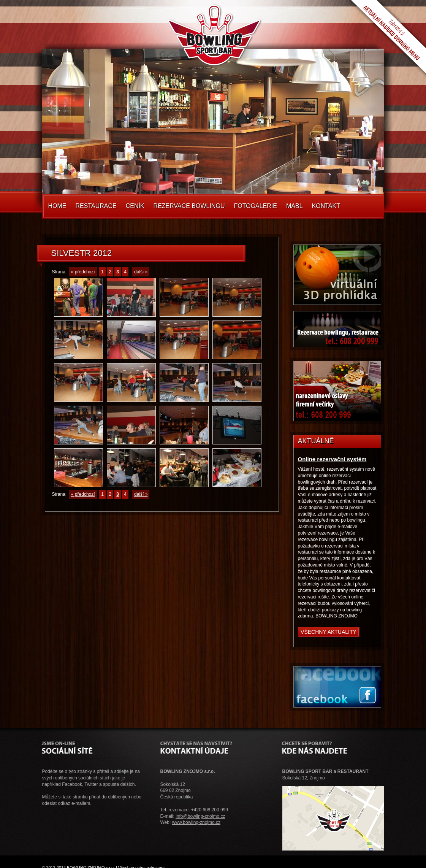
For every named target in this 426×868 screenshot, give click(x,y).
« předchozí (83, 272)
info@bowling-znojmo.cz (200, 816)
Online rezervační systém (332, 459)
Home (57, 206)
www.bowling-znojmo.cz (196, 822)
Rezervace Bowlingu (189, 206)
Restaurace (96, 206)
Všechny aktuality (329, 632)
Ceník (135, 206)
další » (141, 272)
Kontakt (326, 206)
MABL (295, 206)
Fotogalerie (255, 206)
